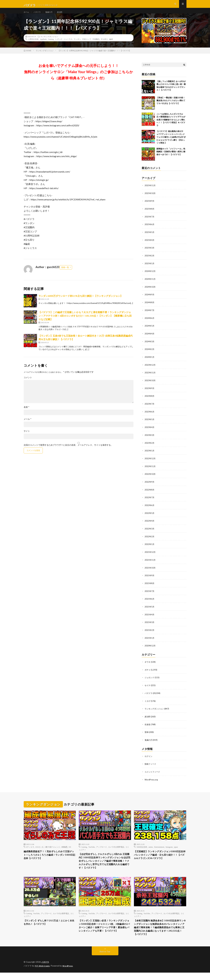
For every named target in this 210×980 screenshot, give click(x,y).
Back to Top (105, 959)
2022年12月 (150, 461)
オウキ (148, 662)
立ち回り (104, 45)
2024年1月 (150, 361)
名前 (26, 413)
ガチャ (148, 669)
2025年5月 (150, 237)
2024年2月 (150, 353)
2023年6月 (150, 414)
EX (70, 845)
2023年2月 (150, 445)
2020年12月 (150, 645)
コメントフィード (153, 770)
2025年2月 (150, 260)
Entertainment (159, 845)
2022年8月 (150, 491)
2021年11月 (150, 561)
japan (176, 845)
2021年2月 (150, 630)
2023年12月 (150, 368)
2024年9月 (150, 299)
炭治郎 (63, 15)
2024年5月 (150, 330)
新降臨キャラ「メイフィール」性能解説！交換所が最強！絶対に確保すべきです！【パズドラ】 (171, 157)
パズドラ (39, 15)
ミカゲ (148, 700)
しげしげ (59, 45)
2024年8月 (150, 307)
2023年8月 (150, 399)
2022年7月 (150, 499)
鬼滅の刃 (52, 15)
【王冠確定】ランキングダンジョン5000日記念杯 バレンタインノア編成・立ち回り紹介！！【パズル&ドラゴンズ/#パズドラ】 (160, 856)
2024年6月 (150, 322)
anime (151, 845)
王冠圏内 (96, 45)
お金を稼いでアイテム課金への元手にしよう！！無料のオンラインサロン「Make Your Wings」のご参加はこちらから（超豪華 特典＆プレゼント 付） (79, 78)
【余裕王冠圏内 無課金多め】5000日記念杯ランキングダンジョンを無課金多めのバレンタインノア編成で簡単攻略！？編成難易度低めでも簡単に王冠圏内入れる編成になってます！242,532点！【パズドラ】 (160, 934)
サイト (27, 437)
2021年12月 (150, 553)
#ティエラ (30, 845)
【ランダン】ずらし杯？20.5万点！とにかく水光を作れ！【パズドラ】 (50, 928)
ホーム (27, 15)
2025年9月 (150, 206)
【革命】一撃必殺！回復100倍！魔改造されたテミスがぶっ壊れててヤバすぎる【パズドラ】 (171, 106)
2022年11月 (150, 468)
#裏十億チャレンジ (52, 845)
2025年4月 (150, 245)
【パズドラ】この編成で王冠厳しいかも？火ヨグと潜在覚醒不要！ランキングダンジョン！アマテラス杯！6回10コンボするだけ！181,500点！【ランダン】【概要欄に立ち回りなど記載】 (85, 321)
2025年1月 (150, 268)
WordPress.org (152, 778)
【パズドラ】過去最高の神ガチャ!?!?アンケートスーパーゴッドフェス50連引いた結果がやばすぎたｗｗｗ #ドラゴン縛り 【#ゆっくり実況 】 (171, 143)
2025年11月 (150, 191)
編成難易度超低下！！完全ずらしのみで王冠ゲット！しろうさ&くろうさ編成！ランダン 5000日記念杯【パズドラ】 (50, 854)
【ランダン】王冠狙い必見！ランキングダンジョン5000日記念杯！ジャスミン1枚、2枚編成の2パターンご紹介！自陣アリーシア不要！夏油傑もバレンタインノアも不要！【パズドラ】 (105, 934)
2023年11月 (150, 376)
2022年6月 (150, 507)
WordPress (69, 973)
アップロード (102, 845)
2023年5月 (150, 422)
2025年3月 (150, 253)
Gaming (51, 45)
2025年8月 (150, 214)
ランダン (77, 45)
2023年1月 (150, 453)
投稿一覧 (65, 273)
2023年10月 (150, 384)
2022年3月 (150, 530)
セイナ (148, 685)
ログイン (149, 755)
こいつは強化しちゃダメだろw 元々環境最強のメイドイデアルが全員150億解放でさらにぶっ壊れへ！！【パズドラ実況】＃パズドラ (171, 125)
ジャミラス (68, 45)
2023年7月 (150, 407)
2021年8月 (150, 584)
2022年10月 (150, 476)
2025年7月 (150, 222)
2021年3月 (150, 622)
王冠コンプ (87, 45)
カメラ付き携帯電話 (116, 845)
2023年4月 (150, 430)
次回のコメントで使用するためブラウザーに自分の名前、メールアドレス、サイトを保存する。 (68, 451)
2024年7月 (150, 314)
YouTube (92, 845)
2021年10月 (150, 568)
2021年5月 (150, 607)
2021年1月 (150, 638)
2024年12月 (150, 276)
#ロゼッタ (40, 845)
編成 (111, 45)
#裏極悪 (64, 845)
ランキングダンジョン (49, 42)
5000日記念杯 (142, 845)
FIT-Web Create (43, 973)
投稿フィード (151, 762)
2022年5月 (150, 515)
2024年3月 (150, 345)
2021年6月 (150, 599)
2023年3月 (150, 438)
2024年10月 (150, 291)
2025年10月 (150, 199)
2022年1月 (150, 545)
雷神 (147, 731)
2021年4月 (150, 615)
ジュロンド (150, 677)
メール (28, 425)
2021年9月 (150, 576)
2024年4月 (150, 337)
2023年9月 (150, 391)
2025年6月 (150, 230)
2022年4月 (150, 522)
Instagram (169, 845)
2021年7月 (150, 592)
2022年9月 (150, 484)
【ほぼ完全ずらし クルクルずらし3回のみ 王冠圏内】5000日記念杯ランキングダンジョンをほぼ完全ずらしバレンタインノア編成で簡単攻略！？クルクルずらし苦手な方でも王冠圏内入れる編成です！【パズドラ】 (105, 862)
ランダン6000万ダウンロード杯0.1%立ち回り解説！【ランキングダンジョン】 (81, 302)
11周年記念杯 (33, 45)
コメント (28, 383)
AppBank (43, 45)
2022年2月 (150, 538)
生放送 (148, 723)
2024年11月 (150, 284)
